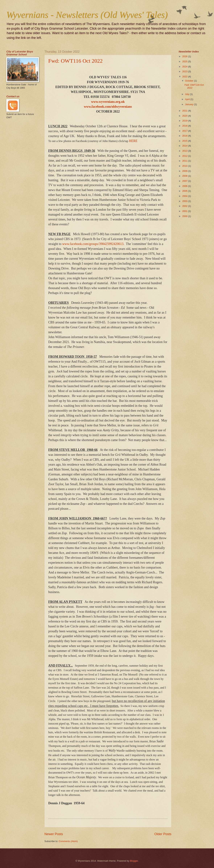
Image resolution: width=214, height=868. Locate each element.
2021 (185, 111)
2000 (185, 216)
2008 (185, 176)
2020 (185, 116)
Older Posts (163, 834)
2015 (185, 141)
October (189, 81)
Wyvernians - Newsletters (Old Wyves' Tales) (87, 15)
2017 (185, 131)
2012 (185, 156)
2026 (185, 56)
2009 (185, 171)
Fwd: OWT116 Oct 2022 (75, 61)
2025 (185, 61)
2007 (185, 181)
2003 (185, 201)
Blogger (134, 861)
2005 (185, 191)
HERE (133, 141)
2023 (185, 71)
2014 (185, 146)
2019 (185, 121)
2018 (185, 126)
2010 (185, 166)
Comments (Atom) (68, 841)
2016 (185, 136)
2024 (185, 67)
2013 (185, 151)
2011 (185, 161)
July (187, 94)
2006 (185, 186)
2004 (185, 196)
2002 (185, 206)
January (189, 104)
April (188, 99)
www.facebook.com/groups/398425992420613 (93, 244)
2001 (185, 211)
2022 (185, 77)
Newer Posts (54, 834)
